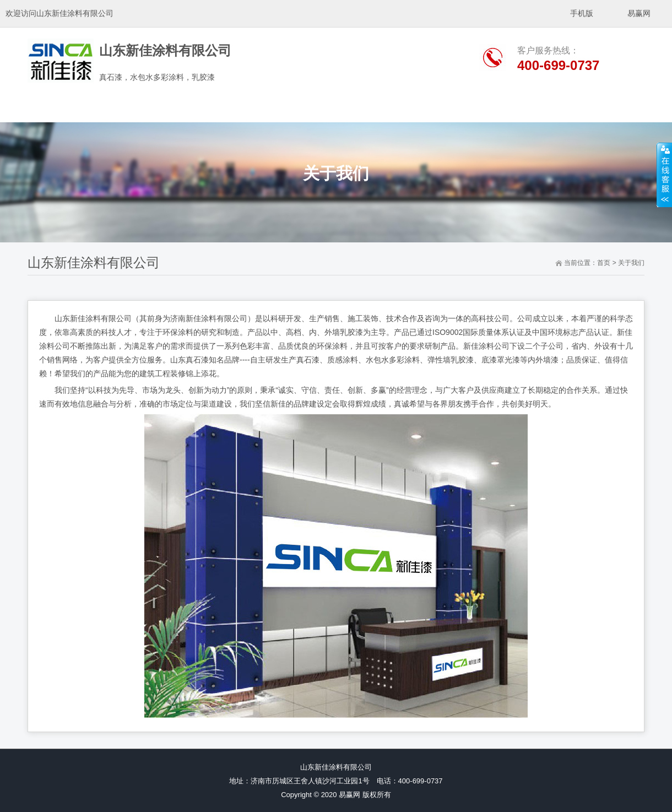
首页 (604, 263)
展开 (664, 175)
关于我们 (631, 263)
